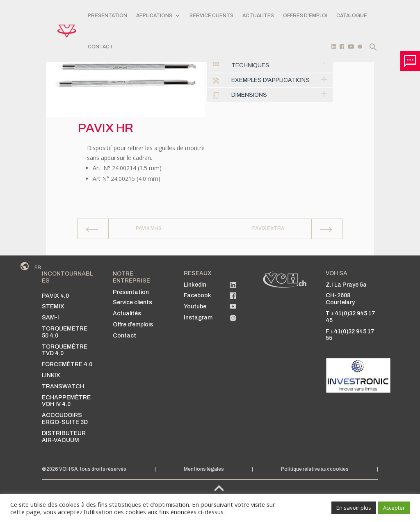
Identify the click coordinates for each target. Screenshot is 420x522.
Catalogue (352, 16)
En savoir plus (354, 508)
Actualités (258, 16)
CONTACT (100, 47)
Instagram (198, 318)
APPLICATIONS (154, 16)
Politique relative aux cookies (315, 469)
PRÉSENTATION (107, 16)
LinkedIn (195, 285)
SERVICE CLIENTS (211, 16)
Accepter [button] (394, 508)
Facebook (197, 295)
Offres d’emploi (305, 16)
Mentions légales (204, 469)
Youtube (195, 307)
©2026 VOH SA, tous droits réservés (84, 469)
